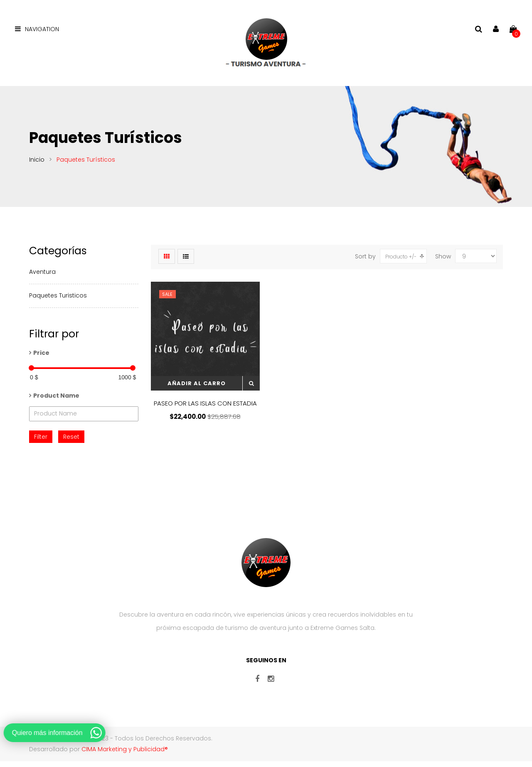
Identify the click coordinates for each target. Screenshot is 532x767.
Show (443, 262)
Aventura (42, 277)
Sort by (365, 262)
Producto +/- (401, 262)
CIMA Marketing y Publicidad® (125, 755)
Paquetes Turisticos (58, 301)
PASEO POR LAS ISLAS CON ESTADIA (205, 409)
